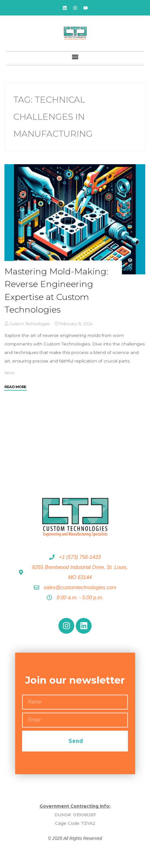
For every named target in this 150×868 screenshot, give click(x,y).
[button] (75, 57)
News (9, 373)
